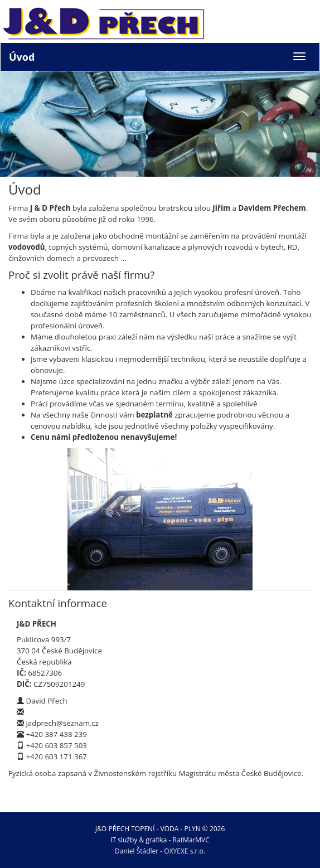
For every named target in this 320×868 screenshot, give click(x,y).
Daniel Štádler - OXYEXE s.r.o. (160, 851)
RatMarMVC (191, 840)
